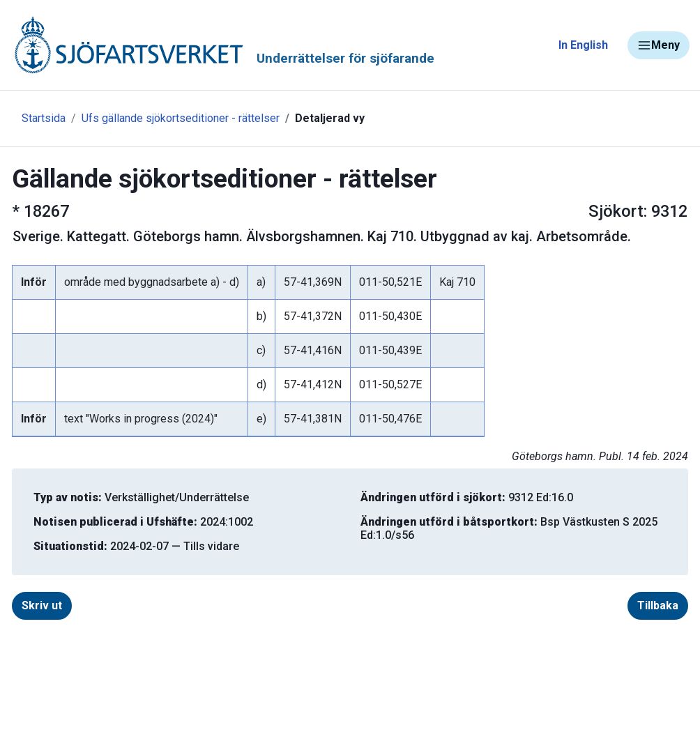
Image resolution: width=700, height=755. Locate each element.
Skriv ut (42, 605)
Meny (659, 45)
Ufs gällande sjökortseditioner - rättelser (181, 118)
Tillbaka (658, 605)
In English (583, 45)
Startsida (44, 118)
